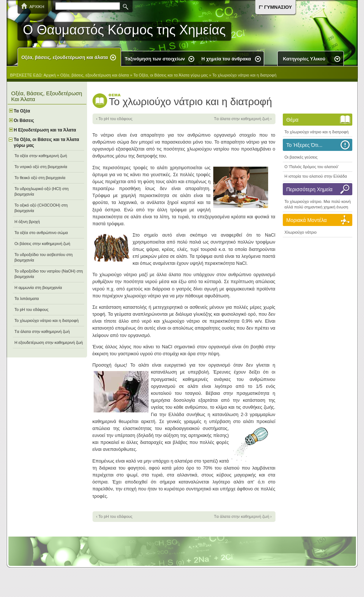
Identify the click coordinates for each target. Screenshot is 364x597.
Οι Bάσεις (24, 120)
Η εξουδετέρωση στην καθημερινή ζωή (49, 342)
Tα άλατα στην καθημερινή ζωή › (243, 119)
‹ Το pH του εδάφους (115, 119)
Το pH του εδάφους (32, 309)
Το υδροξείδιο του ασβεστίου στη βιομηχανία (44, 257)
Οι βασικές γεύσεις (301, 157)
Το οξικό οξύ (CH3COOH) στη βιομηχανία (41, 208)
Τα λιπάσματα (27, 298)
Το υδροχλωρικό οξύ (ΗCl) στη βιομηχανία (42, 191)
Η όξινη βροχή (27, 222)
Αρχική (50, 75)
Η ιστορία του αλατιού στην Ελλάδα (316, 176)
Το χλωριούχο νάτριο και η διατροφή (244, 75)
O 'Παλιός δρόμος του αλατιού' (312, 167)
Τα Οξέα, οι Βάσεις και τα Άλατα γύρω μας (170, 75)
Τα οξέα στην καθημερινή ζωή (41, 156)
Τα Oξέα (22, 111)
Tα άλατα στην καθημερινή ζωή (42, 331)
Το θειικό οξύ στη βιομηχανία (40, 178)
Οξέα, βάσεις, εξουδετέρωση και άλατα (65, 57)
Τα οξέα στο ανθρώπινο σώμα (41, 233)
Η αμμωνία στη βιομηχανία (38, 288)
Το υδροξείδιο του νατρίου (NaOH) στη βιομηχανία (49, 274)
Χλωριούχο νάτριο (301, 232)
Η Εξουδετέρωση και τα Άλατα (45, 130)
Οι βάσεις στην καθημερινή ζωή (42, 244)
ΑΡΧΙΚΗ (37, 7)
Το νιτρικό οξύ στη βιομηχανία (41, 167)
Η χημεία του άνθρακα (226, 59)
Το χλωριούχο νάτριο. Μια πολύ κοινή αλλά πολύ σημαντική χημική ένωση (318, 204)
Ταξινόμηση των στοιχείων (155, 59)
